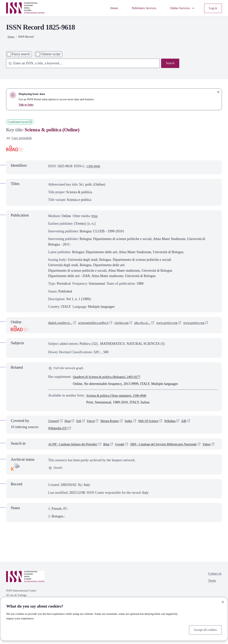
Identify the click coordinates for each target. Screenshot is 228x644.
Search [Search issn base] (170, 64)
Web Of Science (155, 423)
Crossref (54, 423)
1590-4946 (94, 167)
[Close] (223, 601)
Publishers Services (140, 8)
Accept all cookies (204, 630)
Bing (112, 447)
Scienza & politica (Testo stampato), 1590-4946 (119, 397)
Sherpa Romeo (114, 423)
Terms (211, 590)
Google (126, 447)
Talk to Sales (26, 105)
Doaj (69, 423)
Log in (213, 8)
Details (56, 477)
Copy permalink (20, 138)
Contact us (214, 583)
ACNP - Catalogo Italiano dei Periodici (75, 447)
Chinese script (50, 54)
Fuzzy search (21, 54)
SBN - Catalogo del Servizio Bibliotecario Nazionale (174, 447)
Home (108, 8)
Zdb (193, 423)
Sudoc (134, 423)
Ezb (81, 423)
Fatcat (93, 423)
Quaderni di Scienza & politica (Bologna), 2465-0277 (110, 379)
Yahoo (53, 452)
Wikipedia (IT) (58, 431)
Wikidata (179, 423)
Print (95, 217)
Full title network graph (67, 370)
